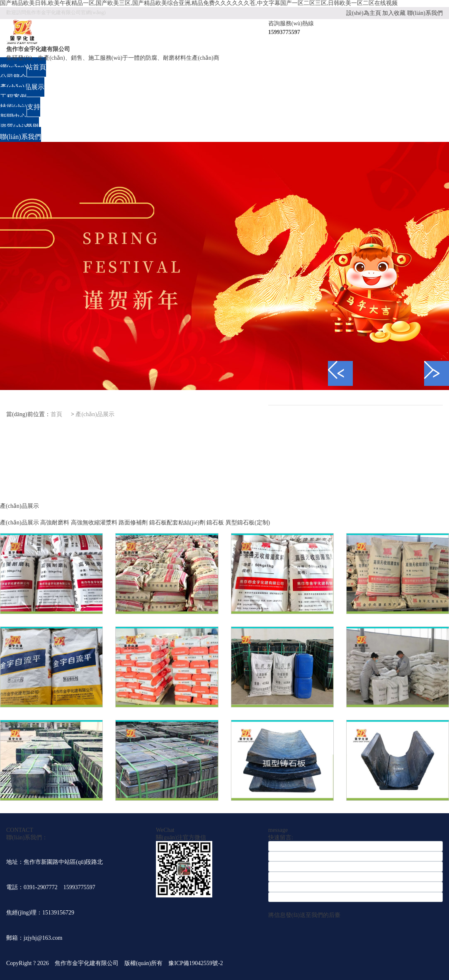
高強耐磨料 (55, 523)
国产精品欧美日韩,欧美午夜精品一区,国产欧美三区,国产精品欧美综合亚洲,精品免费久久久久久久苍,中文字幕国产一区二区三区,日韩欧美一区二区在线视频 (199, 3)
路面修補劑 (133, 523)
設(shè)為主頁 (364, 13)
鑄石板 (215, 523)
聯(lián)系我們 (425, 13)
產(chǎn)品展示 (95, 414)
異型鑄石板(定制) (248, 523)
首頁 (56, 414)
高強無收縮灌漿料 (94, 523)
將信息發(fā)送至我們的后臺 (304, 915)
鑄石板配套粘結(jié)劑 (177, 523)
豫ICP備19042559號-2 (198, 963)
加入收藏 (394, 13)
